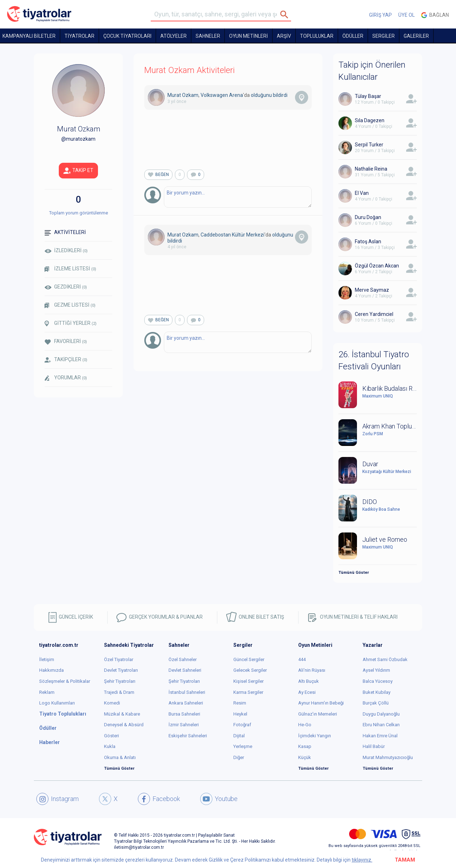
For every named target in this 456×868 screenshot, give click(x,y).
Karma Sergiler (248, 692)
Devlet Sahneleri (185, 670)
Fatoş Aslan (368, 241)
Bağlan (435, 15)
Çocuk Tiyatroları (127, 36)
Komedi (112, 703)
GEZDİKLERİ (66, 287)
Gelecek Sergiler (250, 670)
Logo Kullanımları (57, 703)
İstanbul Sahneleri (187, 692)
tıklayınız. (362, 860)
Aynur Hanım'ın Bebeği (321, 703)
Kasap (305, 746)
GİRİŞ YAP (380, 15)
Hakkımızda (51, 670)
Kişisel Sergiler (248, 681)
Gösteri (112, 736)
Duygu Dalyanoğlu (381, 714)
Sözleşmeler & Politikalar (65, 681)
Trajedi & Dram (119, 692)
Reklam (47, 692)
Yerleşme (243, 746)
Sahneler (208, 36)
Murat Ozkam (183, 95)
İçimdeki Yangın (315, 736)
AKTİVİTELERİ (65, 232)
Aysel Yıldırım (376, 670)
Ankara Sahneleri (186, 703)
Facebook (159, 799)
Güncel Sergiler (249, 659)
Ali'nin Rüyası (312, 670)
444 (302, 659)
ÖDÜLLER (353, 36)
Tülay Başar (368, 96)
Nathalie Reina (371, 169)
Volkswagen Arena (222, 95)
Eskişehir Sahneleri (188, 736)
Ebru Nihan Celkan (381, 725)
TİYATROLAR (79, 36)
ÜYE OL (406, 15)
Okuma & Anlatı (120, 757)
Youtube (219, 799)
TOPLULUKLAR (317, 36)
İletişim (47, 659)
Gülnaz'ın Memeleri (318, 714)
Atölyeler (173, 36)
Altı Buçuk (309, 681)
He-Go (305, 725)
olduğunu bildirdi (269, 95)
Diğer (239, 757)
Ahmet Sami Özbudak (385, 659)
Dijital (239, 736)
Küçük (305, 757)
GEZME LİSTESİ (70, 305)
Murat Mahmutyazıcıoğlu (388, 757)
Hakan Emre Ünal (380, 736)
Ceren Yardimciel (374, 314)
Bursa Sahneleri (184, 714)
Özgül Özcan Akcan (377, 266)
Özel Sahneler (183, 659)
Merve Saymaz (372, 290)
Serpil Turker (369, 145)
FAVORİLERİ (66, 341)
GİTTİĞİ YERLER (71, 323)
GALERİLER (416, 36)
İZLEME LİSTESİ (70, 269)
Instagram (58, 799)
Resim (240, 703)
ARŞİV (284, 36)
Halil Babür (374, 746)
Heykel (240, 714)
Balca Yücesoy (378, 681)
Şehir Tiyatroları (120, 681)
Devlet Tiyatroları (121, 670)
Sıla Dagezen (370, 120)
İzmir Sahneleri (184, 725)
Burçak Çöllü (376, 703)
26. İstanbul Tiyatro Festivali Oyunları (374, 360)
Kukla (110, 746)
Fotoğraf (242, 725)
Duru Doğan (368, 217)
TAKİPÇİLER (66, 360)
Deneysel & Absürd (124, 725)
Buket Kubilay (377, 692)
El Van (362, 193)
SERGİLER (384, 36)
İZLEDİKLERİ (66, 250)
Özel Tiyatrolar (119, 659)
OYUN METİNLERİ (248, 36)
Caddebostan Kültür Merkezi (232, 235)
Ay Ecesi (307, 692)
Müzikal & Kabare (122, 714)
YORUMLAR (66, 378)
